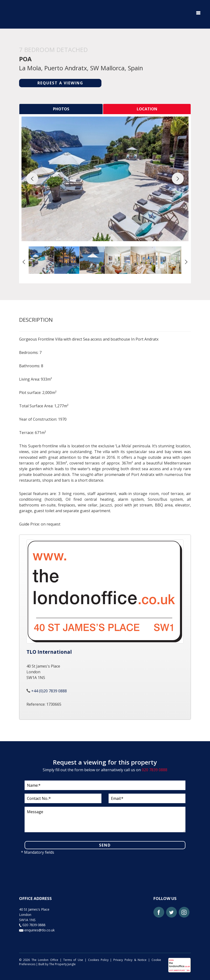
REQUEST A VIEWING (60, 83)
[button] (32, 178)
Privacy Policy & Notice (130, 959)
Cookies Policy (98, 959)
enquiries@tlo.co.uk (37, 929)
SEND (105, 844)
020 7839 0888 (155, 770)
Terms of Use (73, 959)
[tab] (61, 109)
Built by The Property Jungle (57, 963)
